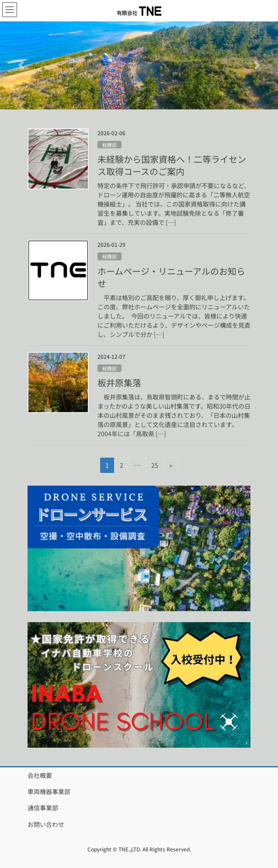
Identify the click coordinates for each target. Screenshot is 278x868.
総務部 (109, 145)
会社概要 (40, 775)
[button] (21, 65)
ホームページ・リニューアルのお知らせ (171, 277)
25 (155, 467)
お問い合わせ (46, 824)
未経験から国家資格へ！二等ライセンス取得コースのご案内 (172, 165)
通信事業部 (43, 808)
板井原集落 (119, 383)
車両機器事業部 (49, 791)
